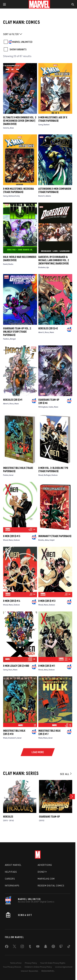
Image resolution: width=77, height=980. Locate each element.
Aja (48, 267)
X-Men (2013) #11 (47, 666)
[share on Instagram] (22, 947)
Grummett (12, 738)
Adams (48, 196)
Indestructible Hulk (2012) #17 (49, 732)
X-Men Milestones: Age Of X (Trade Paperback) (53, 119)
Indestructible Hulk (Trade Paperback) (18, 470)
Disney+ (42, 872)
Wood (41, 475)
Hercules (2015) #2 (48, 328)
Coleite (6, 128)
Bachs (11, 264)
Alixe (12, 128)
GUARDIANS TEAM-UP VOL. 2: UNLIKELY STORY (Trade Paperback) (17, 332)
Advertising (45, 865)
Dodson (55, 475)
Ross (47, 332)
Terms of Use (16, 963)
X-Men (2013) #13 (47, 601)
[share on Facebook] (7, 947)
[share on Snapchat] (46, 947)
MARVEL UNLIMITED (22, 42)
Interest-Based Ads (30, 971)
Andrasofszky (14, 196)
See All (66, 774)
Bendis (41, 540)
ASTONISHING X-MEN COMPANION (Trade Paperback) (55, 190)
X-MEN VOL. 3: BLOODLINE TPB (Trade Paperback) (53, 470)
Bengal (13, 339)
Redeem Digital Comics (51, 886)
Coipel (52, 540)
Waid (5, 738)
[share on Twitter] (14, 947)
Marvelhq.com (46, 879)
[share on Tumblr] (30, 947)
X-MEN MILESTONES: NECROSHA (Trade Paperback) (19, 190)
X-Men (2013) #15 (12, 536)
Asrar (11, 475)
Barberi (47, 125)
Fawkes (6, 339)
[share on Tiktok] (69, 947)
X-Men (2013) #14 (12, 601)
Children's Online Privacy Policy (38, 967)
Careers (10, 879)
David (5, 264)
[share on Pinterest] (53, 947)
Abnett (41, 332)
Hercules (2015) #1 (13, 400)
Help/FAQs (11, 872)
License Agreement (64, 967)
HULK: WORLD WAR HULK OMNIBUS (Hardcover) (20, 259)
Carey (41, 125)
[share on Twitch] (61, 947)
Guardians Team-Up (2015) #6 (49, 401)
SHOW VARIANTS (18, 49)
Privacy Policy (31, 963)
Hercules (8, 817)
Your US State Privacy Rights (53, 963)
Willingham (43, 407)
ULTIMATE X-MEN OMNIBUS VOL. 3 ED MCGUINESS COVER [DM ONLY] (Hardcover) (20, 121)
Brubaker (42, 267)
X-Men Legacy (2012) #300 (16, 666)
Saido (51, 407)
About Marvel (13, 865)
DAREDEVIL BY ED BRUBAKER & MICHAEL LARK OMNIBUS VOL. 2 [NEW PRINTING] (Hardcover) (54, 260)
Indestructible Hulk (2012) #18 (14, 732)
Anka (47, 540)
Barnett (42, 196)
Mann (52, 332)
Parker (6, 475)
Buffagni (47, 475)
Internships (12, 886)
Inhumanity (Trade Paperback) (55, 536)
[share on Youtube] (38, 947)
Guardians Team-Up (49, 817)
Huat (10, 670)
